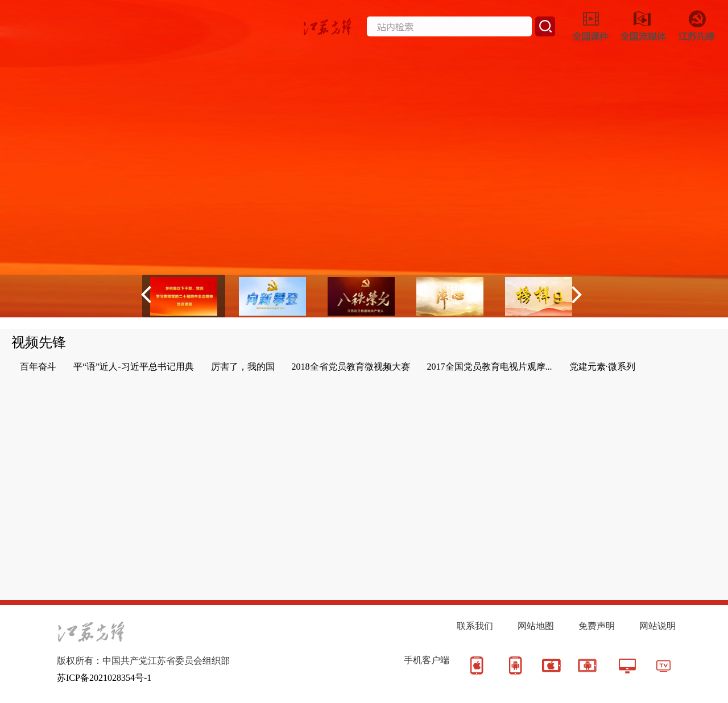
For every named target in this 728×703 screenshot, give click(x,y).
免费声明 (597, 626)
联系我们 (475, 626)
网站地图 (536, 626)
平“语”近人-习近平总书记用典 (134, 367)
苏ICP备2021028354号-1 (104, 678)
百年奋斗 (38, 367)
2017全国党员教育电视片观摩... (490, 367)
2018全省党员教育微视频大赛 (351, 367)
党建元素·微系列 (602, 367)
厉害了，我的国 (243, 367)
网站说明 (657, 626)
